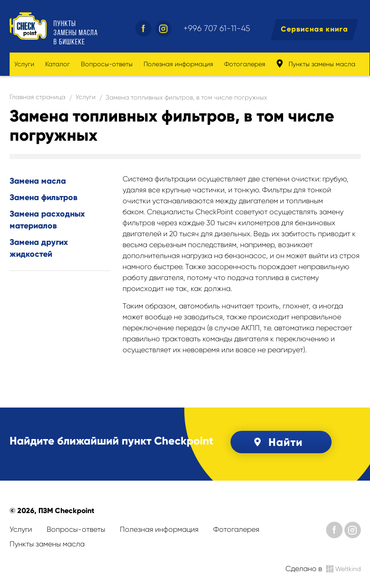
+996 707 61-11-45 (217, 28)
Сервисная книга (314, 29)
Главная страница (38, 97)
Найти (277, 442)
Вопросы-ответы (107, 64)
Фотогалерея (245, 64)
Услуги (24, 64)
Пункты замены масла (316, 64)
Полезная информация (178, 64)
